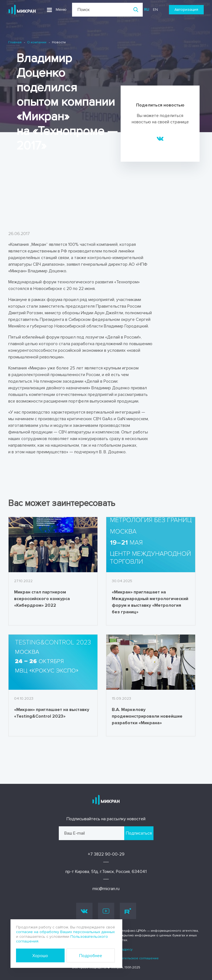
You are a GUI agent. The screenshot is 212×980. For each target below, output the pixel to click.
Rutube (128, 911)
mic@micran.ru (106, 889)
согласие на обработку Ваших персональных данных (65, 932)
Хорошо (40, 956)
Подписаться (139, 833)
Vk (84, 911)
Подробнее (91, 956)
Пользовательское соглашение (133, 958)
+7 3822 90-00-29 (106, 854)
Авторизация (186, 10)
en (155, 10)
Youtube (106, 911)
